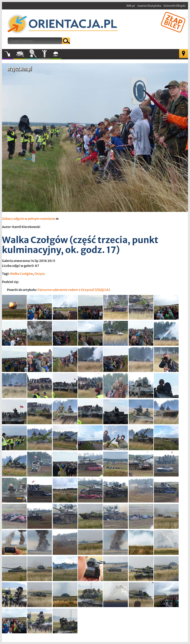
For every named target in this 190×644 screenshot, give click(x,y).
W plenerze (61, 55)
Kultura (20, 54)
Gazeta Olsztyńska (149, 6)
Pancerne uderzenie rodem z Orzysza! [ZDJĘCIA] (74, 290)
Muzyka (8, 54)
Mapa (184, 54)
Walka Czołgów (21, 274)
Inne (44, 54)
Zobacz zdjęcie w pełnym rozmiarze (30, 219)
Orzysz (40, 274)
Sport (32, 54)
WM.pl (131, 6)
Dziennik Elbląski (175, 6)
